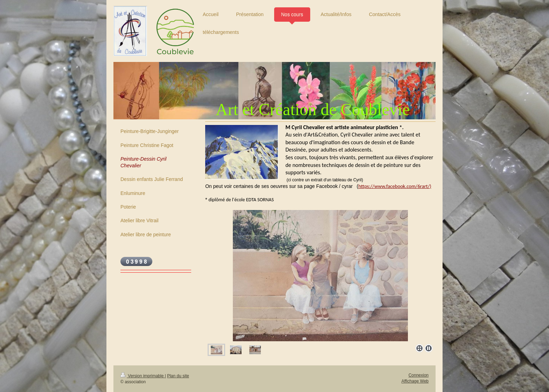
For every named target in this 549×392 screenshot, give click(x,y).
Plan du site (178, 376)
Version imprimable (143, 376)
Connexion (419, 375)
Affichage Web (415, 381)
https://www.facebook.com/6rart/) (395, 186)
